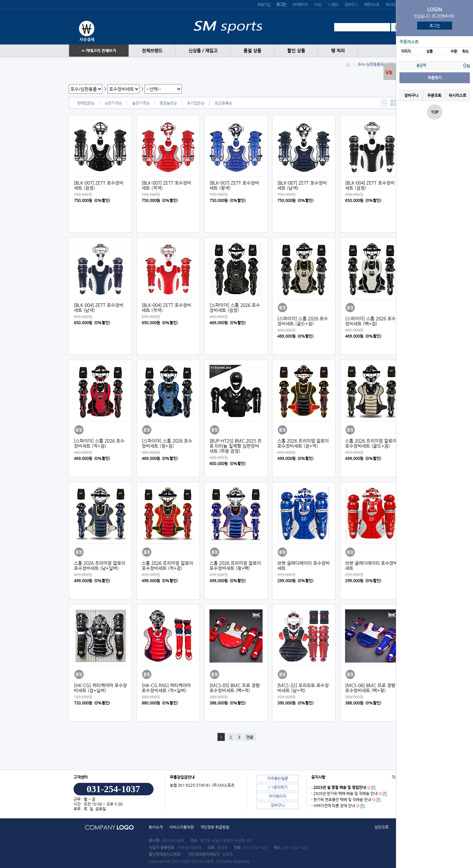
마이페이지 (300, 4)
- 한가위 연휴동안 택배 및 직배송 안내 (341, 800)
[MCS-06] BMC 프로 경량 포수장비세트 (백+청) (370, 688)
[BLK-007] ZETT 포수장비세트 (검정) (99, 185)
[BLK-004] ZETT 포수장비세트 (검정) (370, 185)
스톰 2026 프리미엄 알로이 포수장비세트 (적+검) (167, 566)
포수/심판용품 (369, 64)
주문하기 (435, 78)
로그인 (435, 26)
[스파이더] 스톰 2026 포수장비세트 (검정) (235, 308)
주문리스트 (371, 4)
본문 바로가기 (0, 0)
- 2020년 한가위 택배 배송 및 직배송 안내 (344, 793)
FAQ (318, 4)
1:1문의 (333, 4)
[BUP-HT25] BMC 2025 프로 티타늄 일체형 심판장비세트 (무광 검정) (236, 446)
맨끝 (250, 737)
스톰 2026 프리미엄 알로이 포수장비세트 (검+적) (303, 443)
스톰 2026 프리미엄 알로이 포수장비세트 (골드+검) (371, 443)
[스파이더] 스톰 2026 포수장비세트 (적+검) (99, 443)
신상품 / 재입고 (203, 51)
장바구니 (351, 4)
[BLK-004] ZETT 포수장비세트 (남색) (99, 308)
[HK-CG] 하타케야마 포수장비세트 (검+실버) (100, 688)
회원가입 (264, 4)
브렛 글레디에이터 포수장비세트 (304, 566)
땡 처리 (338, 51)
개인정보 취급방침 (215, 827)
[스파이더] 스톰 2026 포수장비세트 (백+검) (370, 321)
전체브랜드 (152, 51)
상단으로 (382, 827)
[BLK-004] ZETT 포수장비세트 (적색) (166, 308)
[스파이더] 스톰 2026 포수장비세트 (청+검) (167, 443)
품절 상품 (252, 51)
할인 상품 (296, 51)
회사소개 (156, 827)
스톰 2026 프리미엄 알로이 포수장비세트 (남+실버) (100, 566)
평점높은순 (168, 103)
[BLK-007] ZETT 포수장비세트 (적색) (166, 185)
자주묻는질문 (278, 778)
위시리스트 (394, 4)
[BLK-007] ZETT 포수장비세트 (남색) (302, 185)
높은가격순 (141, 103)
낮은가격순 (113, 103)
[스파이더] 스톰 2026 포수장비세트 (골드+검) (303, 321)
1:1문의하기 (278, 787)
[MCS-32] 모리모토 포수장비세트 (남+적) (303, 688)
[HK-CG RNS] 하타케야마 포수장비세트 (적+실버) (166, 688)
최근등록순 (223, 103)
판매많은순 (86, 103)
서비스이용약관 (181, 827)
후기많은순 (196, 103)
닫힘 (389, 72)
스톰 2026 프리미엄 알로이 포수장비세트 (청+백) (235, 566)
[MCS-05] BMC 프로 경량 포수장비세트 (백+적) (235, 688)
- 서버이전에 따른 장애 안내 (333, 806)
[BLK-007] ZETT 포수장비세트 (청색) (234, 185)
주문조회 (434, 95)
